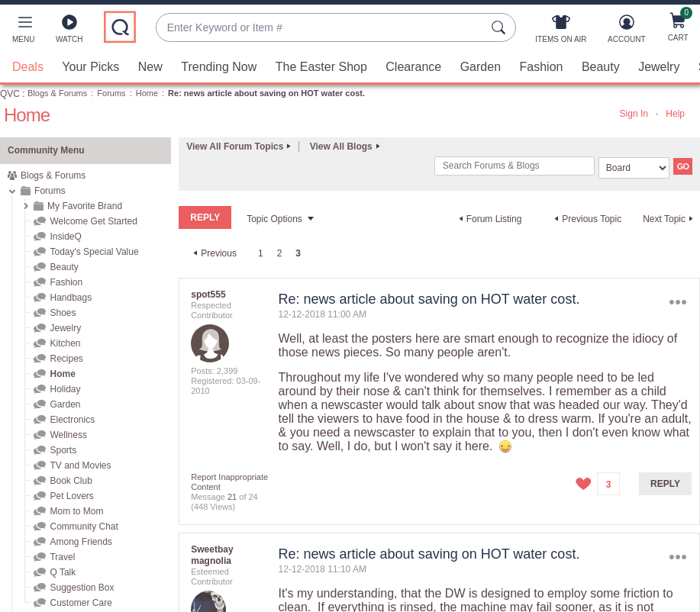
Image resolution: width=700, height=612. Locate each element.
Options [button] (678, 302)
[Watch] (69, 32)
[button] (23, 32)
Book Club (71, 480)
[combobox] (321, 28)
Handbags (71, 297)
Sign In (634, 113)
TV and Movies (80, 465)
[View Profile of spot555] (208, 294)
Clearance (413, 66)
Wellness (68, 434)
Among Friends (81, 541)
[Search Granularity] (634, 167)
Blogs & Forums (57, 92)
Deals (28, 66)
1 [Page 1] (261, 253)
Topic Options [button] (274, 218)
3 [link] (298, 253)
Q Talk (63, 572)
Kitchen (65, 343)
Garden (481, 66)
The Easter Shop (321, 66)
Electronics (72, 419)
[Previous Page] (213, 253)
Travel (62, 556)
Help (675, 113)
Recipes (66, 358)
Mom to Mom (76, 511)
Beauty (601, 66)
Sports (63, 449)
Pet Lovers (71, 495)
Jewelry (659, 66)
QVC (10, 93)
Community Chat (84, 526)
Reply (665, 483)
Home (147, 92)
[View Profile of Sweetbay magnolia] (212, 554)
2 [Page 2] (280, 253)
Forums (111, 92)
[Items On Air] (561, 32)
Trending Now (219, 66)
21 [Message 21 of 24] (232, 496)
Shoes (63, 312)
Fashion (542, 66)
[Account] (626, 32)
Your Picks (90, 66)
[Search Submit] (501, 27)
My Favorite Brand (85, 205)
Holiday (65, 388)
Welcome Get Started (94, 221)
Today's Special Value (94, 251)
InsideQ (65, 236)
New (150, 66)
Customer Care (81, 602)
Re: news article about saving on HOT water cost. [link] (266, 92)
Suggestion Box (82, 587)
